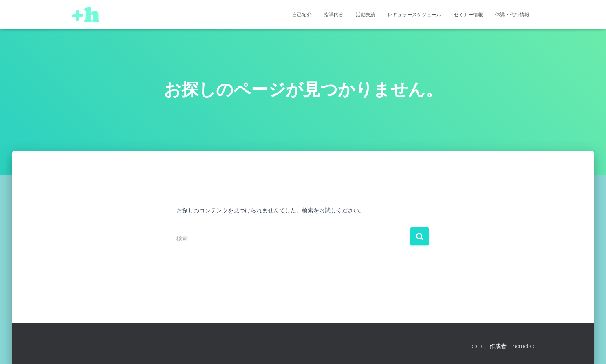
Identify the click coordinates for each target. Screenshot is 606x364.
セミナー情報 (468, 15)
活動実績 (366, 15)
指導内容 (334, 15)
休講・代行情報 (512, 15)
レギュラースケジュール (414, 15)
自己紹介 (302, 15)
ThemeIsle (522, 346)
